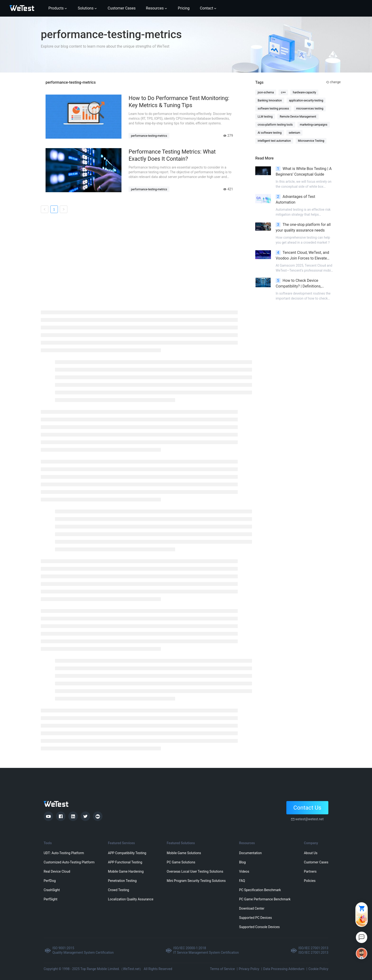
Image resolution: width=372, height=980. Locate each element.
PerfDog (50, 881)
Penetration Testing (122, 881)
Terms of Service (222, 969)
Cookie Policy (318, 969)
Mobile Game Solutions (184, 853)
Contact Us (307, 808)
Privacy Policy (249, 969)
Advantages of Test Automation (295, 199)
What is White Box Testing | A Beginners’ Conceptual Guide (304, 171)
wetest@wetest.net (309, 819)
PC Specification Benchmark (260, 890)
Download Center (252, 908)
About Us (311, 853)
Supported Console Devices (259, 927)
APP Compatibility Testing (127, 853)
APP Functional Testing (125, 862)
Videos (244, 871)
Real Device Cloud (57, 871)
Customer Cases (316, 862)
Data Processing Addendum (284, 969)
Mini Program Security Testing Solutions (196, 881)
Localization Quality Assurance (131, 899)
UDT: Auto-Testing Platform (64, 853)
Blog (242, 862)
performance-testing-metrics (149, 136)
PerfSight (51, 899)
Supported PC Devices (256, 918)
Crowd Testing (119, 890)
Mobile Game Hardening (126, 871)
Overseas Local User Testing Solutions (195, 871)
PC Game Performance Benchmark (265, 899)
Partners (310, 871)
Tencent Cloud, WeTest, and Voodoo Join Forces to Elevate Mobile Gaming (302, 256)
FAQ (242, 881)
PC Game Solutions (181, 862)
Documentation (251, 853)
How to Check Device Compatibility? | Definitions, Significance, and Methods (298, 284)
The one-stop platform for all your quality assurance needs (303, 227)
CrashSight (52, 890)
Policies (310, 881)
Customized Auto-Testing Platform (69, 862)
